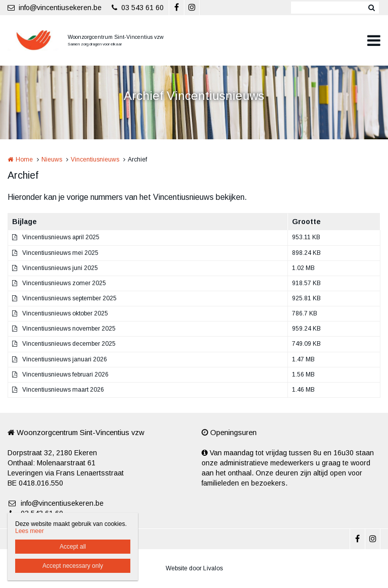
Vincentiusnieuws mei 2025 (60, 253)
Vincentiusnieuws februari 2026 (65, 375)
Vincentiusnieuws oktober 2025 (65, 313)
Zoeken (371, 8)
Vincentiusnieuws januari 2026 (65, 359)
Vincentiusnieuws (95, 159)
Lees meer (30, 531)
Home (24, 159)
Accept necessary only (73, 566)
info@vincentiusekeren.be (55, 8)
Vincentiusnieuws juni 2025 (60, 268)
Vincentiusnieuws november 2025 (69, 329)
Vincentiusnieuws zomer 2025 (64, 283)
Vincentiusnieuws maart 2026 (63, 390)
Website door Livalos (194, 568)
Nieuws (52, 159)
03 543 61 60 (138, 8)
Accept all (73, 547)
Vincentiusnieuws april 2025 (61, 237)
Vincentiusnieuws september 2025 (69, 298)
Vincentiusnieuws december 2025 (69, 344)
